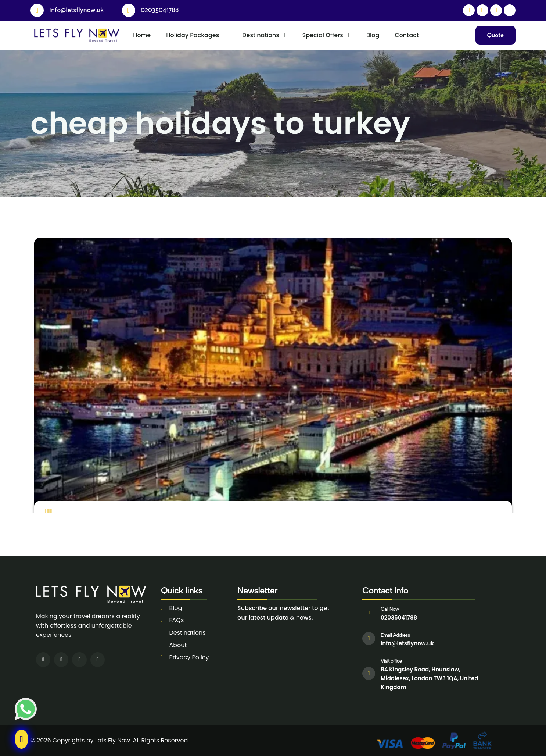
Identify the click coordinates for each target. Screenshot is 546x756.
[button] (32, 371)
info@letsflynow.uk (407, 643)
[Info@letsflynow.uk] (37, 10)
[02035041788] (129, 10)
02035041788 (160, 10)
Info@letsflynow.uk (76, 10)
